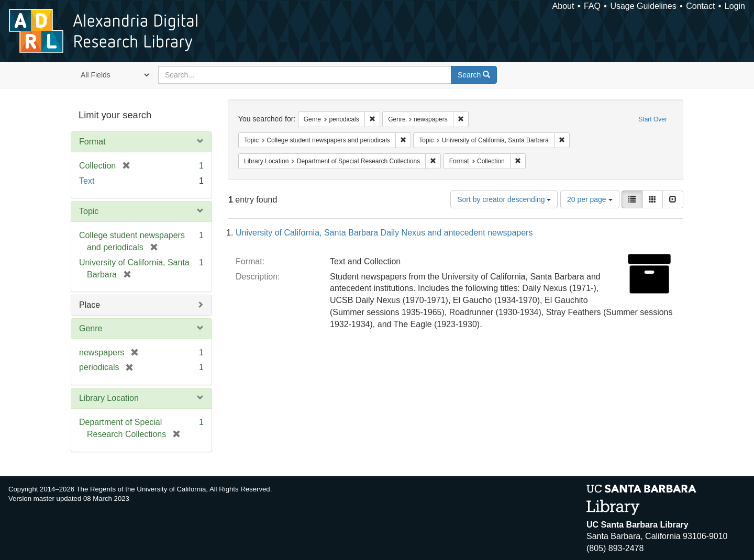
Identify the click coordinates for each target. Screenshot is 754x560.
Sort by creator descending (504, 199)
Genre (91, 328)
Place (90, 305)
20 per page (590, 199)
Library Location (109, 398)
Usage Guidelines (643, 6)
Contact (700, 6)
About (563, 6)
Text (87, 181)
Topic (89, 211)
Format (92, 142)
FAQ (592, 6)
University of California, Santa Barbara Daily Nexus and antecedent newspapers (384, 233)
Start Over (653, 119)
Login (735, 6)
